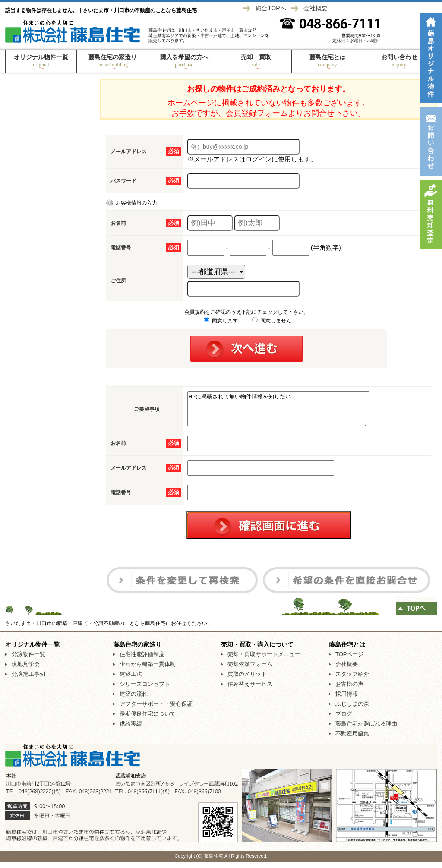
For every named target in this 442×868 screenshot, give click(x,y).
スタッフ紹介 (352, 680)
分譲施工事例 (28, 680)
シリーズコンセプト (145, 690)
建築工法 (131, 680)
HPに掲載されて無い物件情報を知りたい (289, 412)
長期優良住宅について (148, 720)
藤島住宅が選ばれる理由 (366, 730)
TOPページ (350, 661)
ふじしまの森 (352, 710)
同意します (221, 321)
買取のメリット (247, 680)
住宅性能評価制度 (142, 661)
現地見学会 (26, 671)
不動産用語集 (352, 740)
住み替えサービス (250, 690)
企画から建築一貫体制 (148, 671)
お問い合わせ (399, 61)
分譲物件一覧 (28, 661)
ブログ (344, 720)
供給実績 (131, 730)
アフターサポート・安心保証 (156, 710)
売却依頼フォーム (250, 671)
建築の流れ (134, 700)
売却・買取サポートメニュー (264, 661)
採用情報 (347, 700)
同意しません (272, 321)
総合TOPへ (271, 8)
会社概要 (316, 8)
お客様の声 (349, 690)
